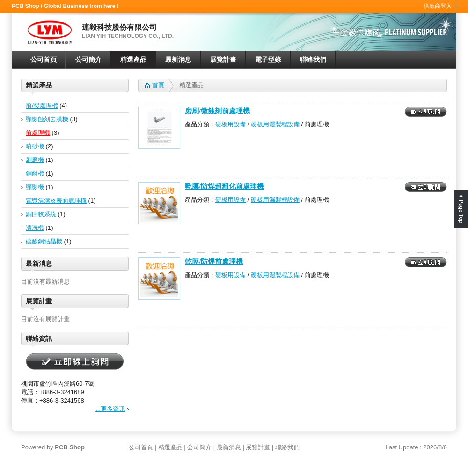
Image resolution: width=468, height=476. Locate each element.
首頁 (158, 85)
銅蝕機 (35, 173)
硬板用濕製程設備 (275, 124)
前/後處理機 (42, 106)
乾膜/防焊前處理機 (214, 262)
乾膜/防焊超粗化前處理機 (224, 186)
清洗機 (35, 228)
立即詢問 (426, 112)
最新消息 (178, 60)
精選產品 (133, 60)
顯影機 (35, 187)
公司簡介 (88, 60)
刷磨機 (35, 160)
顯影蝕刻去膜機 (47, 119)
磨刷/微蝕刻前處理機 (217, 111)
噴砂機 (35, 146)
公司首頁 (44, 60)
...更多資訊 (110, 409)
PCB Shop (70, 447)
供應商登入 (438, 6)
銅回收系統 (41, 214)
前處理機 (38, 133)
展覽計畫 (223, 60)
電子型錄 (268, 60)
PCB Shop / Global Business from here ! (65, 6)
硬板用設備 (230, 124)
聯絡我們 (313, 60)
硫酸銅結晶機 (44, 241)
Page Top (461, 209)
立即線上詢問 (75, 362)
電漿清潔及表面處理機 (56, 201)
